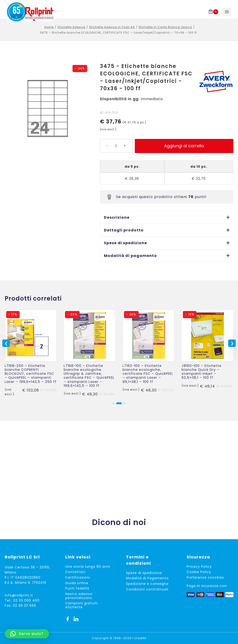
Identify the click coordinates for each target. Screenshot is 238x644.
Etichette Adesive (71, 32)
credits (140, 638)
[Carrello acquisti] (214, 12)
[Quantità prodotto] (116, 151)
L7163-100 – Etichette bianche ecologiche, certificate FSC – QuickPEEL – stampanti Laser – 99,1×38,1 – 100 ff (148, 379)
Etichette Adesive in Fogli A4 (112, 32)
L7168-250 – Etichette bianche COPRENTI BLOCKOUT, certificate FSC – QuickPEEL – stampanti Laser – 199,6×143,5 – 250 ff (31, 379)
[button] (167, 223)
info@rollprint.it (19, 595)
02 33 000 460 (26, 600)
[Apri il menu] (227, 12)
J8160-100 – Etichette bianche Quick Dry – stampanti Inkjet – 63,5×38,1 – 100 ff (202, 377)
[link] (31, 359)
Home (49, 32)
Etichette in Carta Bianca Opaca (165, 32)
